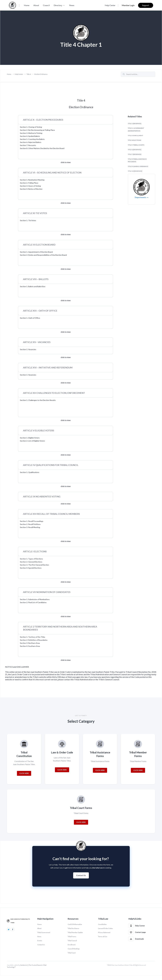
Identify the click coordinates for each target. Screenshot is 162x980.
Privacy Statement (104, 932)
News (72, 5)
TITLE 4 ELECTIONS (134, 140)
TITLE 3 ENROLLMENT (135, 136)
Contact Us (81, 875)
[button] (59, 5)
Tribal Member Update (75, 932)
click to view (66, 162)
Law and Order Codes (105, 928)
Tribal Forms (72, 937)
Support (146, 5)
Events (40, 941)
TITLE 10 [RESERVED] (135, 171)
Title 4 (29, 74)
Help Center (110, 5)
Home (27, 5)
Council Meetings (74, 949)
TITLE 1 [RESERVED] (135, 123)
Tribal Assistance (73, 928)
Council (46, 5)
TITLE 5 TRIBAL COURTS (136, 145)
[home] (12, 5)
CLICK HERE (24, 773)
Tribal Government (44, 932)
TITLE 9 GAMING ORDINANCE (138, 166)
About (36, 5)
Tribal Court (72, 953)
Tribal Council (72, 941)
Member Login (128, 5)
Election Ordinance (41, 74)
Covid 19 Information (75, 924)
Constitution (102, 924)
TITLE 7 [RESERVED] (135, 154)
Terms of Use (103, 937)
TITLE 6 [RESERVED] (135, 150)
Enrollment (72, 945)
